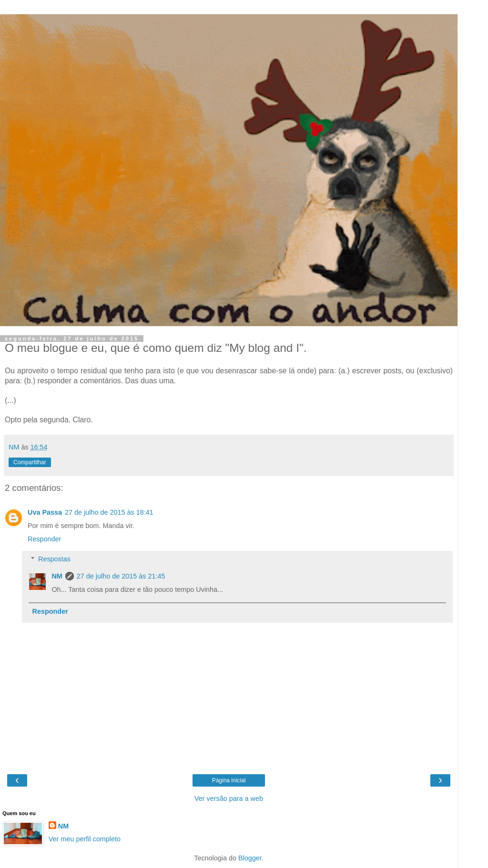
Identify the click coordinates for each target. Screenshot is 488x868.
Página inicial (229, 780)
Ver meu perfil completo (85, 839)
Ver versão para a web (229, 798)
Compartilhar (30, 462)
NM (57, 576)
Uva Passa (45, 512)
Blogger (250, 858)
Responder (44, 539)
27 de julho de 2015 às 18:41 (109, 512)
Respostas (54, 559)
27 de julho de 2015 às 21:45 (121, 576)
